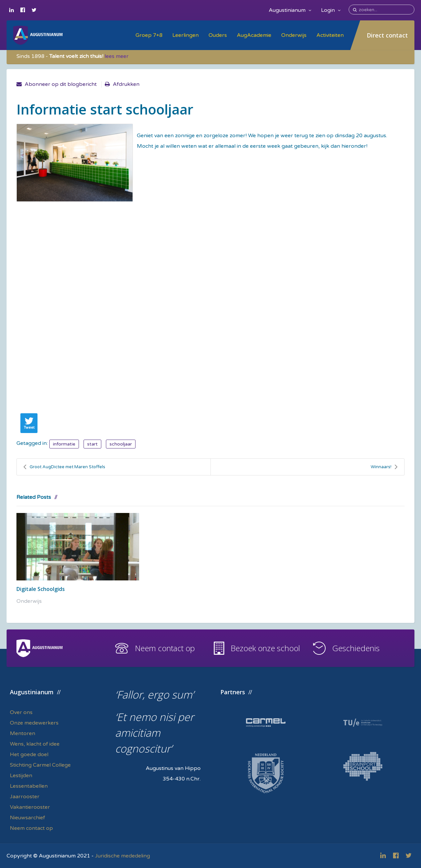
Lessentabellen (29, 786)
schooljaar (121, 444)
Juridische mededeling (123, 856)
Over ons (21, 712)
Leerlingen (186, 35)
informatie (64, 444)
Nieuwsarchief (27, 818)
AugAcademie (254, 35)
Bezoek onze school (265, 648)
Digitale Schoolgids (41, 589)
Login (331, 10)
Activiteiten (330, 35)
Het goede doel (29, 754)
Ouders (218, 35)
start (92, 444)
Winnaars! (384, 467)
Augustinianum (290, 10)
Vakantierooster (30, 807)
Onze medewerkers (34, 723)
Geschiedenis (356, 648)
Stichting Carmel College (40, 765)
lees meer (117, 56)
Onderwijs (294, 35)
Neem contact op (165, 648)
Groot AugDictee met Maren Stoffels (64, 467)
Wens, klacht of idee (35, 744)
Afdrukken (126, 84)
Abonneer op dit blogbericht (61, 84)
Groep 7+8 (149, 35)
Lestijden (21, 776)
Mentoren (23, 733)
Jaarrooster (25, 797)
